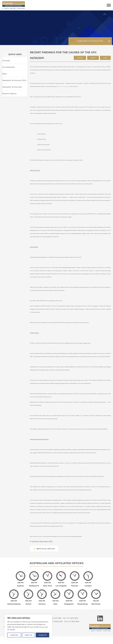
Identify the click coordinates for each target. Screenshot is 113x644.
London (88, 584)
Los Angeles (61, 584)
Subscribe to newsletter (90, 42)
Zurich (28, 601)
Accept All (42, 635)
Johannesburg (14, 601)
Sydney (20, 584)
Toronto (75, 584)
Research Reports (10, 94)
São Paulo (96, 601)
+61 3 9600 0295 (56, 618)
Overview (6, 61)
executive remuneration (63, 86)
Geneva (42, 601)
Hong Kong (82, 601)
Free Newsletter (9, 67)
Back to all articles (44, 549)
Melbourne (34, 584)
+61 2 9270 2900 (55, 615)
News (5, 74)
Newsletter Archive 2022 (12, 87)
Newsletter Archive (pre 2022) (14, 80)
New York (47, 584)
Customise (14, 635)
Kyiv (55, 601)
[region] (28, 627)
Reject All (28, 635)
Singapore (69, 601)
